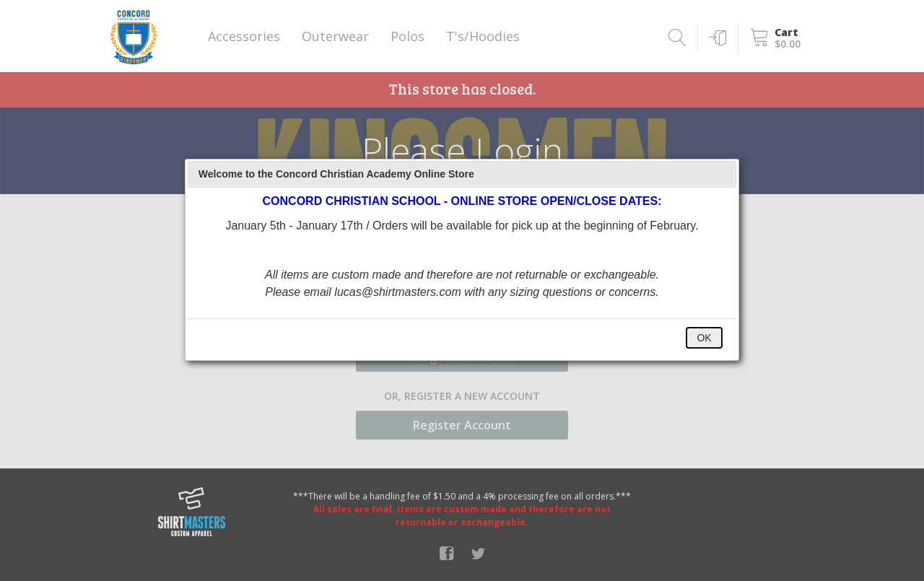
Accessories (244, 36)
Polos (407, 36)
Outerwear (335, 36)
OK (704, 338)
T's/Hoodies (483, 36)
